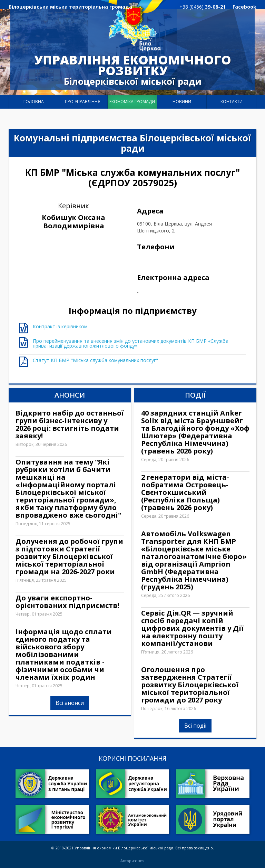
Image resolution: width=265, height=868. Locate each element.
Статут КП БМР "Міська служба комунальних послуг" (95, 360)
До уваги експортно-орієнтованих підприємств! (67, 602)
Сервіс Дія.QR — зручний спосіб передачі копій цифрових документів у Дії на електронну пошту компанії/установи (192, 628)
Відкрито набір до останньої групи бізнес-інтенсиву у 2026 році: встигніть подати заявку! (70, 425)
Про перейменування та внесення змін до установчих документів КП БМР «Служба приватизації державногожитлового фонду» (131, 343)
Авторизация (132, 861)
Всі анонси (70, 726)
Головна (34, 102)
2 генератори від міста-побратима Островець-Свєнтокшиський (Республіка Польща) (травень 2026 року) (185, 492)
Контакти (232, 102)
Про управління (83, 102)
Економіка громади (132, 102)
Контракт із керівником (60, 326)
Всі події (195, 726)
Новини (182, 102)
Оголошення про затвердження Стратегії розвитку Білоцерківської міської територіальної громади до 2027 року (190, 685)
